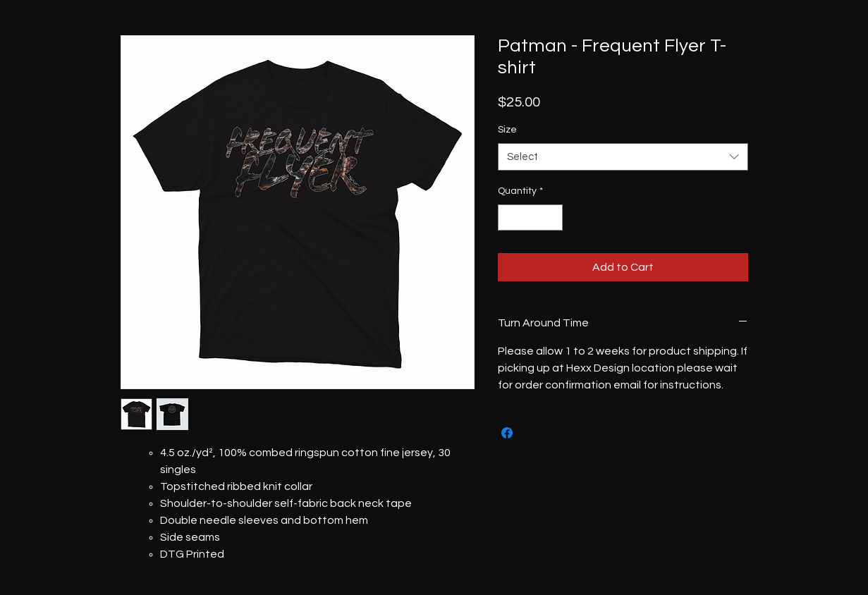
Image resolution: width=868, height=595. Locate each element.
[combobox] (623, 157)
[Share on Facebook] (507, 433)
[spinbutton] (530, 217)
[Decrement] (509, 217)
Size (507, 130)
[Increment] (552, 217)
